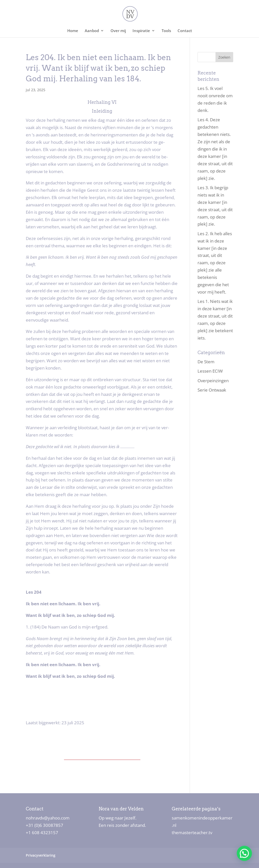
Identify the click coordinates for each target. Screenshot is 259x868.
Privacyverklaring (41, 855)
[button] (244, 853)
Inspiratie (141, 31)
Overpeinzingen (213, 381)
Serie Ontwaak (212, 390)
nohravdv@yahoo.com (48, 818)
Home (73, 31)
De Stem (206, 362)
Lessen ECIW (210, 371)
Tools (166, 31)
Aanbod (92, 31)
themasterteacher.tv (192, 833)
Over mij (118, 31)
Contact (185, 31)
